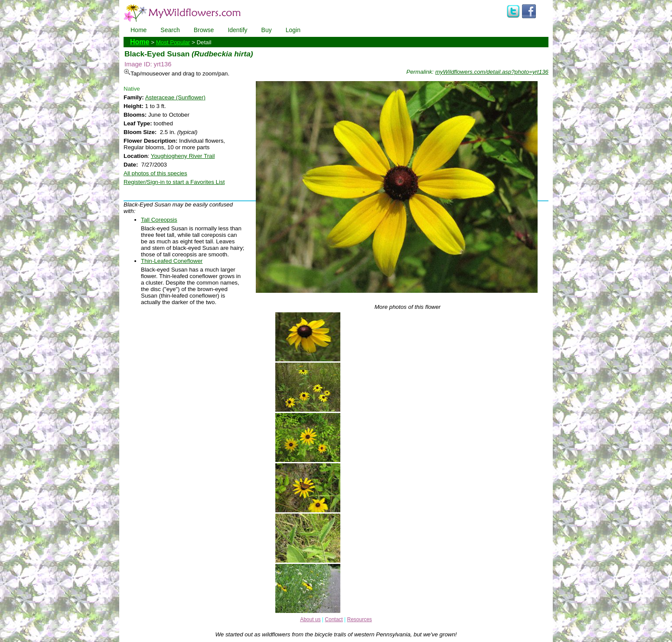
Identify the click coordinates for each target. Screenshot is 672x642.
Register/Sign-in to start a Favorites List (174, 182)
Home (139, 30)
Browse (204, 30)
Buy (267, 30)
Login (293, 30)
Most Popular (173, 42)
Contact (334, 619)
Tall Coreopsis (159, 220)
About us (310, 619)
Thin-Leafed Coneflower (172, 261)
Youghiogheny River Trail (183, 156)
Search (170, 30)
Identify (237, 30)
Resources (359, 619)
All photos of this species (155, 173)
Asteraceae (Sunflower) (175, 97)
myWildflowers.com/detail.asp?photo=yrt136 (492, 72)
